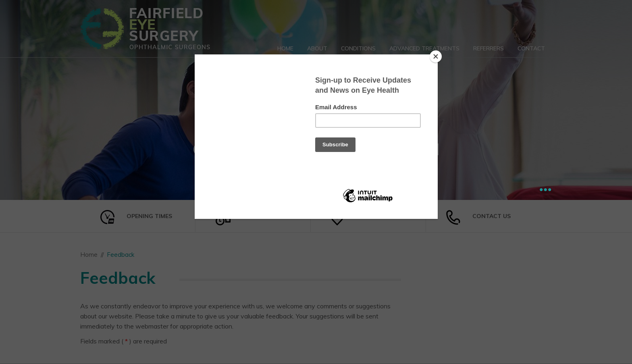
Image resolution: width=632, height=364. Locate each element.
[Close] (436, 56)
